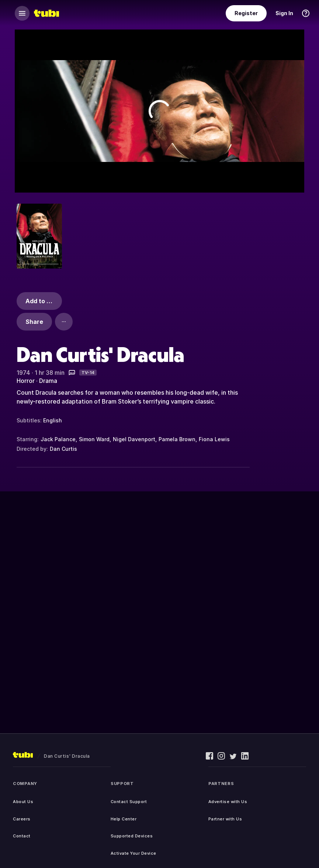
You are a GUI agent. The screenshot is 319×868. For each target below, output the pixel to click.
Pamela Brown (177, 439)
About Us (23, 802)
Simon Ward (94, 439)
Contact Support (129, 802)
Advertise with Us (228, 802)
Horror (26, 381)
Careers (22, 819)
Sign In (284, 13)
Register (246, 13)
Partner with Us (225, 819)
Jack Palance (58, 439)
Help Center (124, 819)
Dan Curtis (63, 449)
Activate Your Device (134, 853)
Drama (48, 381)
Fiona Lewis (214, 439)
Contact (22, 836)
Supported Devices (132, 836)
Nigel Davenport (134, 439)
